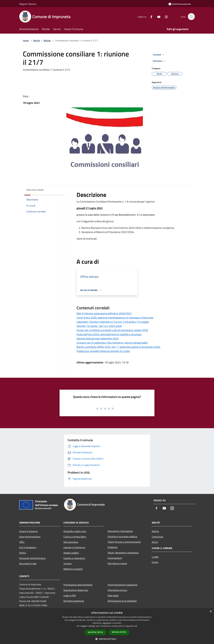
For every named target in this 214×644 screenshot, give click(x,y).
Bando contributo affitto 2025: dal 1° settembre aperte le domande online (118, 347)
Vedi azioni (160, 61)
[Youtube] (157, 17)
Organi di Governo (28, 531)
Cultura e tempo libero (75, 537)
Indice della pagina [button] (35, 190)
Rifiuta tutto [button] (119, 632)
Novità (36, 40)
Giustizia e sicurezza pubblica (122, 536)
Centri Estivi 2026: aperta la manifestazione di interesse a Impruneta (115, 318)
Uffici (22, 542)
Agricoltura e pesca (117, 563)
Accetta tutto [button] (96, 632)
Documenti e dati (28, 563)
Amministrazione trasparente (123, 585)
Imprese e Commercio (74, 547)
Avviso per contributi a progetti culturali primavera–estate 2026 (112, 330)
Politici (23, 553)
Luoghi (155, 557)
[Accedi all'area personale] (180, 4)
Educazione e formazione (120, 531)
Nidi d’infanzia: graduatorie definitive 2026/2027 (104, 313)
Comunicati (158, 537)
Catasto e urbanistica (74, 558)
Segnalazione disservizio (76, 590)
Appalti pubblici (71, 553)
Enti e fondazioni (28, 547)
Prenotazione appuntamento (78, 585)
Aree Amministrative (30, 537)
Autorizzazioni (115, 558)
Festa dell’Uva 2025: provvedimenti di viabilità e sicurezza (109, 334)
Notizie (47, 40)
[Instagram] (165, 17)
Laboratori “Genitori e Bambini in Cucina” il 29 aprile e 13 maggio (113, 322)
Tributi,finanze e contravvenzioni (124, 542)
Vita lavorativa (71, 542)
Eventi (155, 562)
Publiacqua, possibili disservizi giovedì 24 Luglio (103, 351)
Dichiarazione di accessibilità (122, 601)
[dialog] (107, 626)
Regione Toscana (28, 4)
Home (26, 40)
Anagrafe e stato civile (75, 531)
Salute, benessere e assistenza (123, 553)
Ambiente (113, 547)
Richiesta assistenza (74, 601)
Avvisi (155, 542)
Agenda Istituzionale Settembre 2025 (98, 339)
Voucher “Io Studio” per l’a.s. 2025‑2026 (99, 326)
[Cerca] (191, 17)
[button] (107, 639)
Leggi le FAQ (70, 595)
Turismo (67, 563)
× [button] (211, 612)
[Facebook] (150, 17)
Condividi (159, 55)
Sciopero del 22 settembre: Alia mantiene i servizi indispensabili (112, 343)
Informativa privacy (117, 590)
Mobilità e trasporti (73, 569)
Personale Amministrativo (32, 558)
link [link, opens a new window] (136, 626)
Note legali (113, 595)
